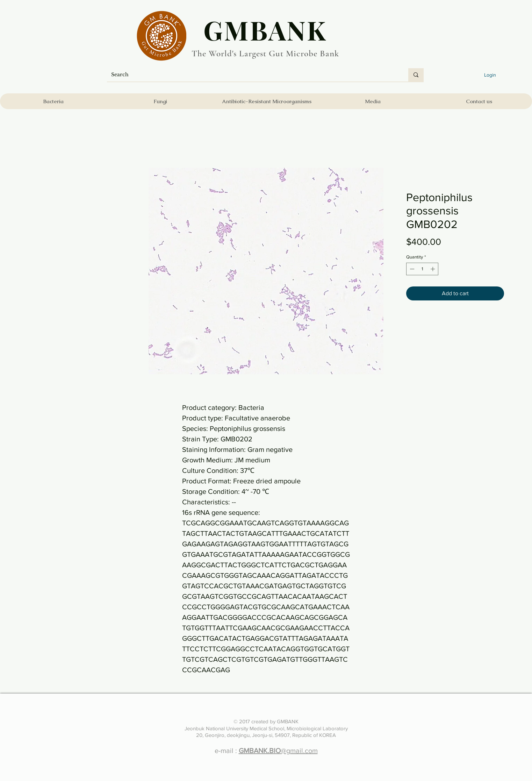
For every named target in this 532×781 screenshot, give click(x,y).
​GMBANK (265, 30)
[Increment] (433, 269)
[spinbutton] (422, 269)
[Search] (252, 75)
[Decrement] (411, 269)
